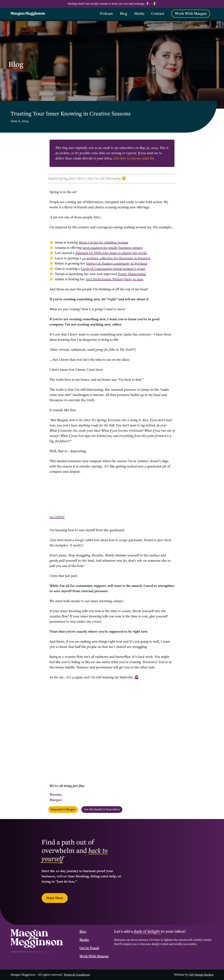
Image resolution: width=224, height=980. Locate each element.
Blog (83, 932)
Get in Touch (89, 948)
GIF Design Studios (201, 975)
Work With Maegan (94, 956)
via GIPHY (57, 517)
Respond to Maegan (63, 809)
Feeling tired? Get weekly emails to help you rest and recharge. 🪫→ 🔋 (112, 4)
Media (84, 940)
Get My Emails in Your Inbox (102, 809)
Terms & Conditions (77, 975)
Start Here (55, 898)
